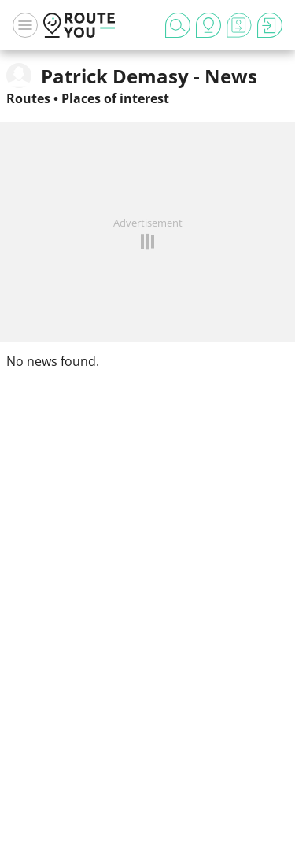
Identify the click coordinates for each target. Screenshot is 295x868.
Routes (28, 98)
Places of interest (115, 98)
